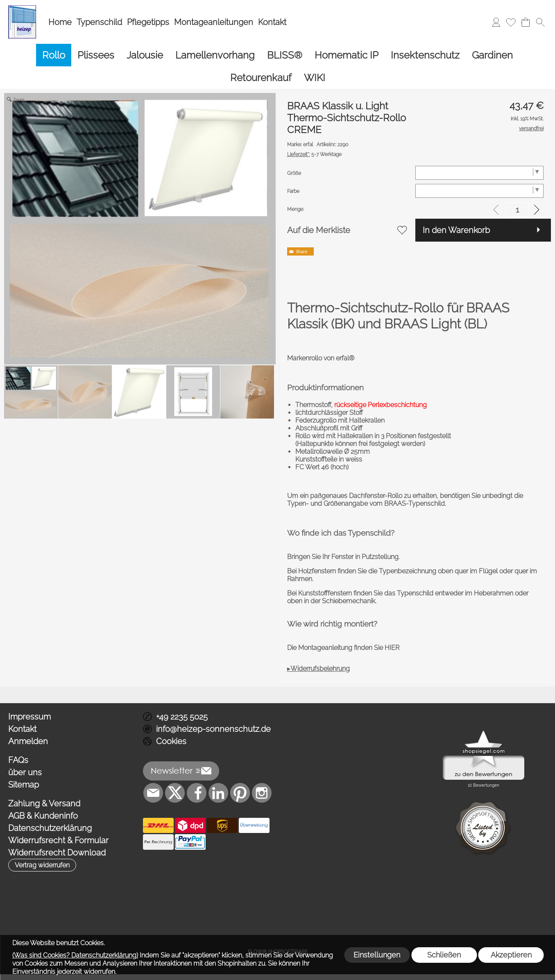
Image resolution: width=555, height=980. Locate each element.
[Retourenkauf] (261, 78)
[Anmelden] (496, 22)
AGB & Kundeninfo (43, 816)
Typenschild (99, 22)
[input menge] (517, 209)
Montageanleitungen (214, 22)
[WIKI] (315, 78)
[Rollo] (54, 55)
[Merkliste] (511, 22)
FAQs (18, 760)
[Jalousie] (145, 55)
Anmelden (28, 741)
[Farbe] (479, 191)
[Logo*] (22, 9)
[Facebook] (197, 793)
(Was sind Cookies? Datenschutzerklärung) (75, 955)
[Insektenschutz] (425, 55)
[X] (175, 793)
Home (60, 22)
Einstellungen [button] (377, 955)
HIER (391, 648)
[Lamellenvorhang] (215, 55)
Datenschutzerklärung (50, 828)
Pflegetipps (148, 22)
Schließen (444, 955)
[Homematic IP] (347, 55)
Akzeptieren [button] (511, 955)
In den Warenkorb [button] (456, 230)
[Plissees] (96, 55)
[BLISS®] (285, 55)
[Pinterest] (240, 793)
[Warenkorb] (526, 22)
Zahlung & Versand (44, 803)
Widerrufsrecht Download (57, 853)
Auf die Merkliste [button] (319, 230)
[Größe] (479, 173)
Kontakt (272, 22)
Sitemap (24, 785)
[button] (540, 22)
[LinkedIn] (218, 793)
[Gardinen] (492, 55)
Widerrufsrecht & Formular (58, 840)
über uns (25, 772)
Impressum (29, 717)
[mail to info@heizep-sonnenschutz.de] (153, 793)
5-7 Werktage (314, 154)
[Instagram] (262, 793)
